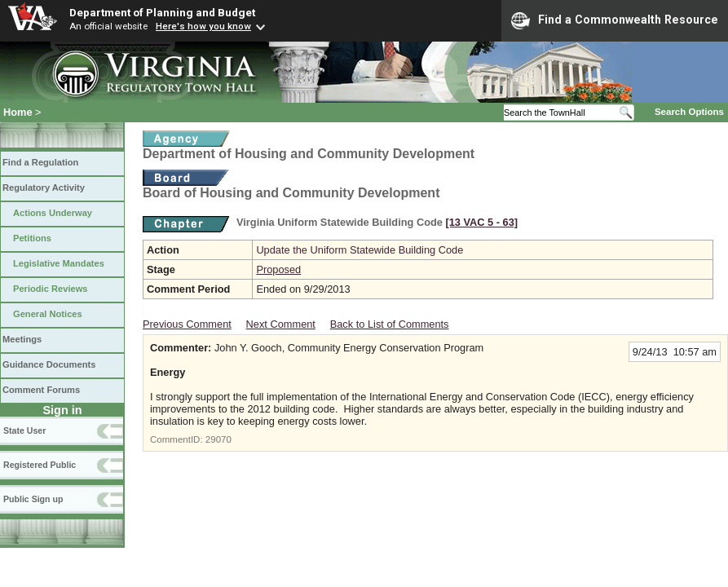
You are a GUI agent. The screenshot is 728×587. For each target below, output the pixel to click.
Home (18, 112)
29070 (218, 439)
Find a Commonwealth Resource (615, 20)
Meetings (22, 339)
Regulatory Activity (44, 188)
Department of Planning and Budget (162, 12)
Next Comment (281, 324)
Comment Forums (41, 390)
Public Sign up (33, 499)
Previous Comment (187, 324)
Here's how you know (203, 26)
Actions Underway (53, 213)
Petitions (32, 238)
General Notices (48, 314)
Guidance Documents (49, 364)
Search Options (689, 112)
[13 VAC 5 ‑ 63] (481, 222)
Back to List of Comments (390, 324)
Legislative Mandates (59, 263)
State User (24, 430)
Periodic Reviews (51, 289)
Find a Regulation (40, 162)
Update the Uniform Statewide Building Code (360, 250)
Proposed (278, 269)
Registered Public (40, 465)
